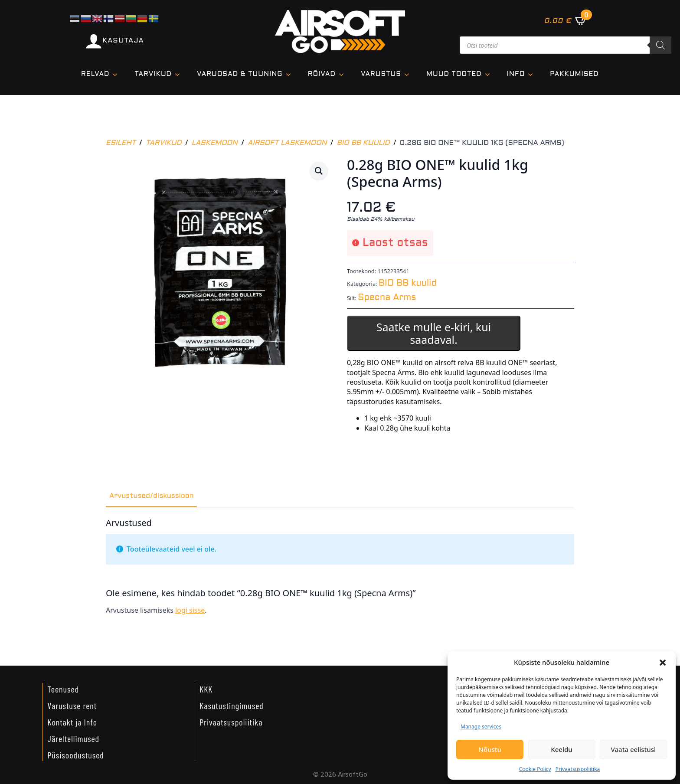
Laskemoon (215, 143)
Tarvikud (164, 143)
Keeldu (561, 749)
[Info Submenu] (533, 74)
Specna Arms (387, 298)
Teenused (63, 689)
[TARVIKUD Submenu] (180, 74)
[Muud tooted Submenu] (490, 74)
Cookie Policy (535, 769)
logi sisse (190, 610)
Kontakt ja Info (72, 722)
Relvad (95, 74)
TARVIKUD (153, 74)
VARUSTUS (381, 74)
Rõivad (322, 74)
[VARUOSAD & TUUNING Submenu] (291, 74)
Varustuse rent (72, 706)
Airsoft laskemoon (287, 143)
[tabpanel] (340, 570)
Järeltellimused (73, 738)
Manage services (481, 727)
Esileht (121, 143)
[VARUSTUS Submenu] (409, 74)
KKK (206, 689)
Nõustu (490, 749)
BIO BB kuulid (363, 143)
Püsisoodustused (75, 755)
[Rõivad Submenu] (344, 74)
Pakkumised (574, 74)
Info (516, 74)
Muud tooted (454, 74)
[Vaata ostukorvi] (565, 20)
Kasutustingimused (232, 706)
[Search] (660, 45)
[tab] (151, 496)
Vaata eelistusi (633, 749)
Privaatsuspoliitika (578, 769)
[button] (663, 663)
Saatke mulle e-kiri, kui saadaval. (434, 333)
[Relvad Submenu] (118, 74)
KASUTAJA (123, 41)
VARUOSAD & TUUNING (240, 74)
